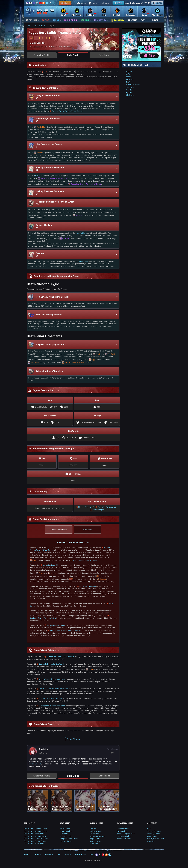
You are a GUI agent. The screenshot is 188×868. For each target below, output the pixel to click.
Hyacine (129, 93)
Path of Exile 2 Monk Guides (34, 834)
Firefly (128, 82)
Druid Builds (94, 834)
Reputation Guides (124, 839)
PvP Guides (64, 834)
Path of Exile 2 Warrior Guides (35, 841)
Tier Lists (93, 829)
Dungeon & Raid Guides (69, 839)
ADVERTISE (49, 855)
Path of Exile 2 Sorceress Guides (36, 839)
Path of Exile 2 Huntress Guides (36, 829)
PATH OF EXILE (29, 823)
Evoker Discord (35, 764)
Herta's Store (81, 233)
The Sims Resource (154, 831)
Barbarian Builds (96, 831)
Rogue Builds (95, 839)
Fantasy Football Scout (156, 839)
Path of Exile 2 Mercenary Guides (36, 831)
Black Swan (130, 95)
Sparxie (129, 72)
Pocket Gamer (152, 836)
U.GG (149, 829)
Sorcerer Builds (96, 841)
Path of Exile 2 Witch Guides (34, 844)
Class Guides (65, 829)
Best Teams (105, 55)
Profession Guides (124, 836)
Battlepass (39, 175)
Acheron (129, 79)
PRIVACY (68, 855)
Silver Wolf (130, 87)
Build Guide (73, 55)
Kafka (128, 74)
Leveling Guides (66, 841)
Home (29, 26)
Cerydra (129, 90)
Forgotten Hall (82, 261)
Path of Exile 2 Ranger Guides (35, 836)
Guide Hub (94, 844)
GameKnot (151, 841)
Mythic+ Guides (66, 831)
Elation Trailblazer (133, 85)
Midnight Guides (66, 836)
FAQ (59, 855)
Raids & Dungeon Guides (126, 834)
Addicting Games (154, 834)
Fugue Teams (73, 739)
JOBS (92, 855)
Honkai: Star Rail (40, 26)
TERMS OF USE (80, 855)
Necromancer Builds (97, 836)
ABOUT (27, 855)
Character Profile (42, 55)
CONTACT (37, 855)
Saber (128, 77)
